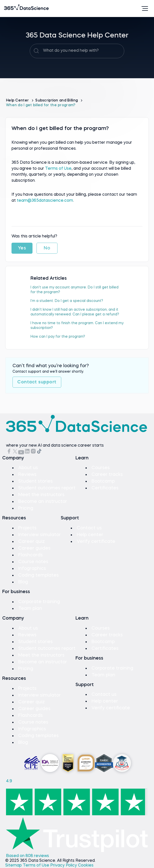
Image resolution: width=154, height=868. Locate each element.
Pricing (26, 508)
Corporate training (39, 602)
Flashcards (30, 555)
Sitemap (14, 866)
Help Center (18, 100)
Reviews (27, 475)
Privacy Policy (64, 866)
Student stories (35, 481)
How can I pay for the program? (58, 337)
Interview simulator (39, 535)
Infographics (32, 569)
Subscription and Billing (57, 100)
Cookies (86, 866)
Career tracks (107, 475)
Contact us (89, 528)
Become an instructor (43, 502)
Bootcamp (103, 481)
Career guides (34, 548)
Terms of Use (58, 169)
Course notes (33, 562)
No (47, 248)
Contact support (37, 382)
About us (28, 468)
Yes (22, 248)
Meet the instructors (41, 495)
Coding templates (38, 575)
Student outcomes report (47, 488)
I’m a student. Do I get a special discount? (67, 301)
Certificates (105, 488)
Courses (101, 468)
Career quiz (31, 542)
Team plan (30, 609)
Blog (23, 582)
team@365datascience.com (45, 201)
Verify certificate (96, 542)
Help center (90, 535)
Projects (27, 528)
